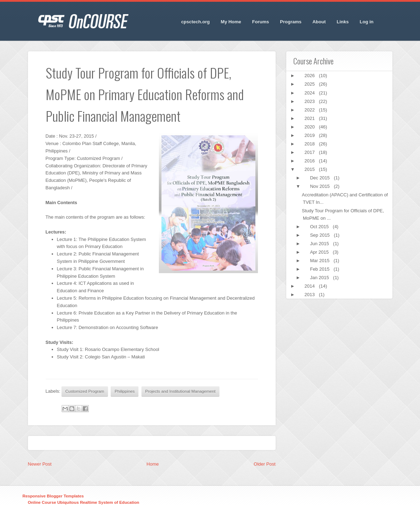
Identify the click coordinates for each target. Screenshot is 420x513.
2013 (310, 295)
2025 (310, 84)
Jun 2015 (320, 244)
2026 (310, 76)
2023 (310, 101)
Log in (367, 22)
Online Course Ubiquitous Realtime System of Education (84, 502)
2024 (310, 93)
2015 (310, 169)
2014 (310, 286)
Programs (291, 22)
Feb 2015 (320, 269)
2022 (310, 110)
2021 (310, 118)
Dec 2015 (320, 178)
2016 (310, 161)
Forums (261, 22)
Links (343, 22)
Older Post (264, 464)
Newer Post (40, 464)
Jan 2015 (320, 278)
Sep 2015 (320, 235)
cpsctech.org (195, 22)
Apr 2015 (320, 252)
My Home (231, 22)
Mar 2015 (320, 261)
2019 (310, 135)
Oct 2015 (320, 227)
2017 (310, 152)
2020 (310, 127)
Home (153, 464)
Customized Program (85, 391)
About (319, 22)
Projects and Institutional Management (180, 391)
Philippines (125, 391)
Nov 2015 (320, 186)
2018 (310, 144)
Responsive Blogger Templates (53, 496)
